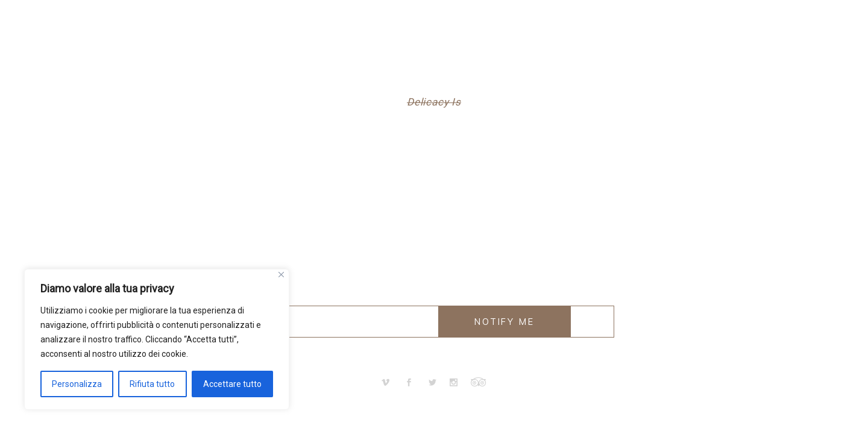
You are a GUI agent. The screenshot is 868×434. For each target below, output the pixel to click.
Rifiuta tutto (152, 384)
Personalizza (77, 384)
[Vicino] (281, 275)
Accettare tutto (232, 384)
